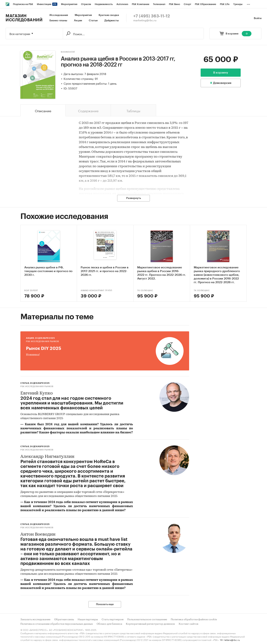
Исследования (59, 15)
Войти (258, 18)
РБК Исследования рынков (42, 341)
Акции (78, 21)
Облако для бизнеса (109, 624)
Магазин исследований (24, 18)
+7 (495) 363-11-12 (152, 16)
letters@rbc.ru (232, 640)
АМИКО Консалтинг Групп (96, 291)
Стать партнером (113, 620)
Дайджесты (112, 21)
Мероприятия (83, 15)
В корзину (221, 73)
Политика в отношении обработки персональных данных (57, 624)
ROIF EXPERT (31, 291)
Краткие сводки (109, 15)
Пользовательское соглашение (147, 620)
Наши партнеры (88, 620)
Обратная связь (64, 620)
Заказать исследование (35, 620)
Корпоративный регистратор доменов (150, 624)
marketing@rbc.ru (145, 21)
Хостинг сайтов (188, 624)
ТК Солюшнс (145, 291)
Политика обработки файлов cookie (194, 620)
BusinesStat (68, 52)
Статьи (93, 21)
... (248, 4)
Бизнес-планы (58, 21)
